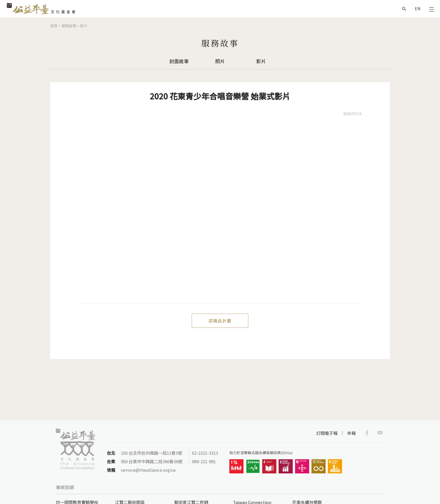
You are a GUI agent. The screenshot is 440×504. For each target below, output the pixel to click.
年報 (351, 433)
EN (417, 8)
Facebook (367, 433)
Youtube (380, 433)
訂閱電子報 (327, 433)
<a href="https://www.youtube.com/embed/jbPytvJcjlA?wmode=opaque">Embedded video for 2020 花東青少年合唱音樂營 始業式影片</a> (220, 213)
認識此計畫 (220, 321)
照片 (220, 61)
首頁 (54, 26)
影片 (84, 26)
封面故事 (179, 61)
